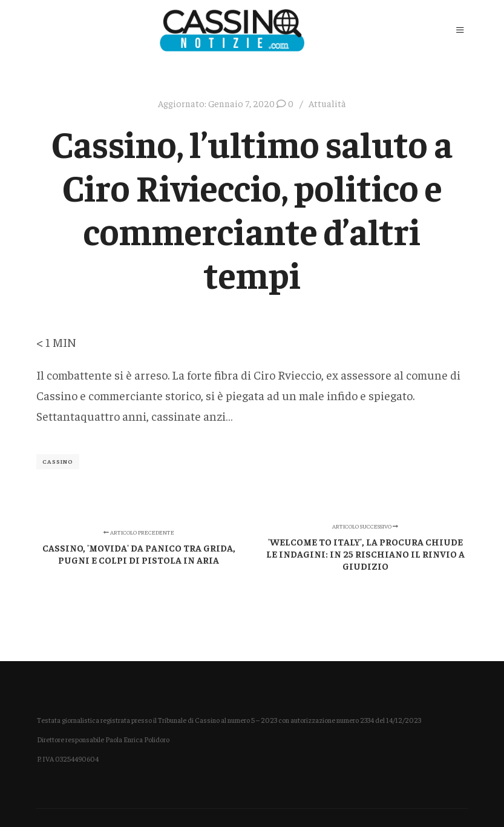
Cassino (58, 461)
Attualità (327, 103)
